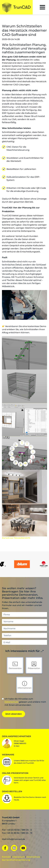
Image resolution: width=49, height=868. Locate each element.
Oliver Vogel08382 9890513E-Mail (20, 743)
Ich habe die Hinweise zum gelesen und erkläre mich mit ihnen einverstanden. (25, 702)
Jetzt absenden (14, 714)
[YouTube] (24, 848)
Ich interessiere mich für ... (24, 651)
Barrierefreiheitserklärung (16, 860)
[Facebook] (6, 848)
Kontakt (6, 857)
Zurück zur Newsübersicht (16, 538)
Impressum (19, 857)
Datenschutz (11, 702)
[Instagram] (15, 848)
